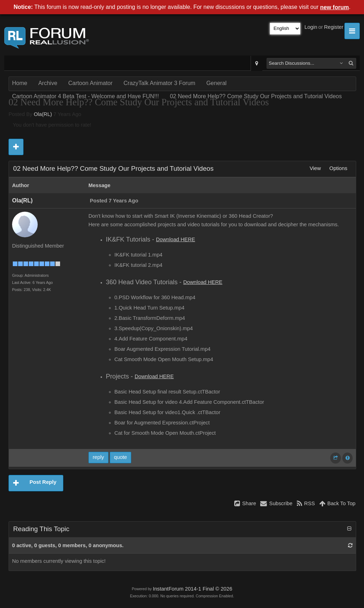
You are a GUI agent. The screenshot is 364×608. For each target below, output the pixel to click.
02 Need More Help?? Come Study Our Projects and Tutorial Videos (256, 96)
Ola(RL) (43, 114)
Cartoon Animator (90, 83)
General (216, 83)
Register (334, 27)
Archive (48, 83)
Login (311, 27)
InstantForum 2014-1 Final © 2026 (192, 589)
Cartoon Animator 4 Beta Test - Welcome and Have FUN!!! (85, 96)
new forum (335, 7)
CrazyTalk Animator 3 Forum (160, 83)
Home (20, 83)
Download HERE (176, 239)
